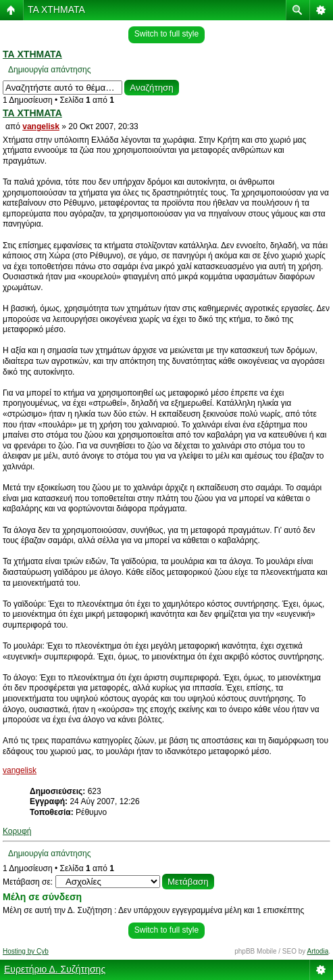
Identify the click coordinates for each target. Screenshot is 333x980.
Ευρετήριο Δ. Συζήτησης (55, 969)
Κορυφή (17, 831)
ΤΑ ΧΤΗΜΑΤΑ (56, 9)
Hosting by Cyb (26, 951)
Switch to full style (166, 34)
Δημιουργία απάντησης (50, 70)
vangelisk (41, 126)
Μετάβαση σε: (28, 882)
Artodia (318, 951)
